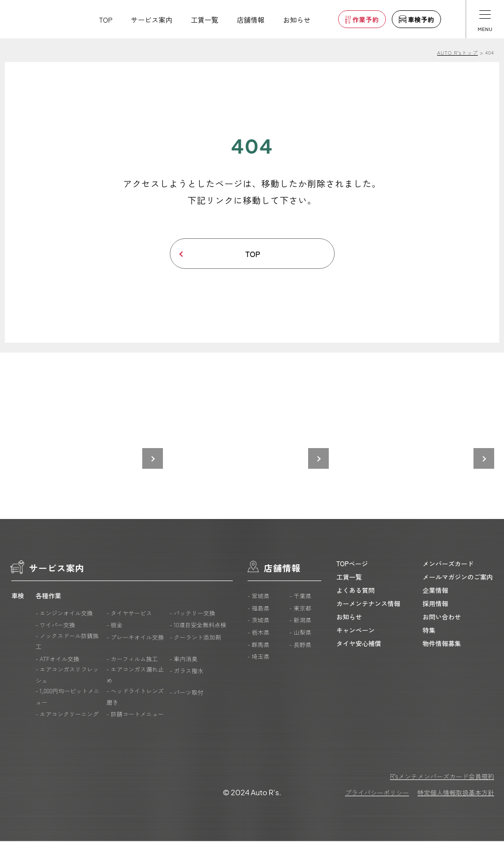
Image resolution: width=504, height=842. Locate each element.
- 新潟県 (300, 621)
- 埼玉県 (258, 658)
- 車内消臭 (184, 660)
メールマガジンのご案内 (458, 578)
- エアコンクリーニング (67, 715)
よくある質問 (355, 591)
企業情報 (436, 591)
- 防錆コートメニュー (135, 715)
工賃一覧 (205, 20)
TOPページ (352, 565)
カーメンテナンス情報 (368, 604)
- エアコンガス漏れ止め (135, 676)
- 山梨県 (300, 633)
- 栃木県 (258, 633)
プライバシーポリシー (377, 793)
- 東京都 (300, 609)
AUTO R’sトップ (457, 52)
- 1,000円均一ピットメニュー (67, 697)
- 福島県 (258, 609)
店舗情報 (251, 20)
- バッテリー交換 (192, 614)
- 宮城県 (258, 597)
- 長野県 (300, 645)
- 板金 (114, 626)
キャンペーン (355, 631)
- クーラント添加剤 (195, 638)
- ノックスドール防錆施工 (67, 642)
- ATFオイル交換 (57, 660)
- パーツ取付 (187, 694)
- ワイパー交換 (55, 626)
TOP (106, 20)
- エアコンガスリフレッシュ (67, 676)
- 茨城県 (258, 621)
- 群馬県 (258, 645)
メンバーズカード (448, 565)
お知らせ (297, 20)
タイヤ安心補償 (359, 644)
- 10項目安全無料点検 (198, 626)
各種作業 (48, 597)
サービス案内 (152, 20)
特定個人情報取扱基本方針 (456, 793)
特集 (429, 631)
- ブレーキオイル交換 (135, 638)
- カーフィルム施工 (132, 660)
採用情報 (436, 604)
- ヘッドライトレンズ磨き (135, 697)
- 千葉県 (300, 597)
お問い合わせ (442, 618)
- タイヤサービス (129, 614)
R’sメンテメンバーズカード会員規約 (442, 777)
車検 (18, 597)
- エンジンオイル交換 (64, 614)
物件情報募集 (442, 644)
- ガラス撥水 (187, 672)
